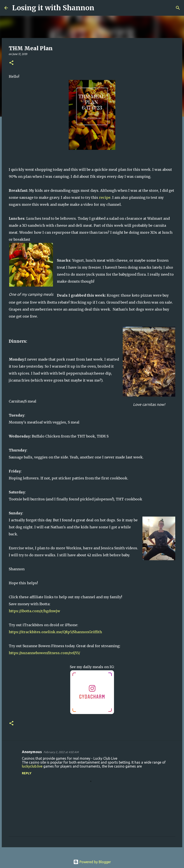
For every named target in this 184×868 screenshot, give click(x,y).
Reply (27, 773)
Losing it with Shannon (53, 8)
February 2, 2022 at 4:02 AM (61, 752)
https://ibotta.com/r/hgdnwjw (34, 611)
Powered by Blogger (92, 862)
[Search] (100, 8)
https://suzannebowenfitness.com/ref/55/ (44, 653)
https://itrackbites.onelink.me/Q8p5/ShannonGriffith (55, 632)
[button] (11, 63)
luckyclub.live (32, 766)
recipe (105, 197)
